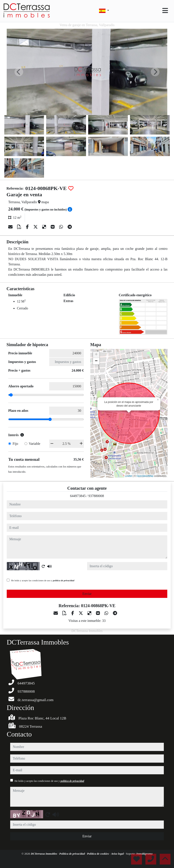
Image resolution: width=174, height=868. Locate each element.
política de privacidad (64, 580)
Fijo (15, 444)
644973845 (78, 496)
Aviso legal (118, 854)
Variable (35, 444)
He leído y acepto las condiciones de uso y (43, 580)
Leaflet (129, 476)
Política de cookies (98, 854)
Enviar (87, 594)
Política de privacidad (72, 854)
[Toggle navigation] (165, 11)
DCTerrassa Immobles (44, 854)
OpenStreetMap (145, 476)
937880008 (96, 496)
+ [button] (96, 355)
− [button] (96, 361)
